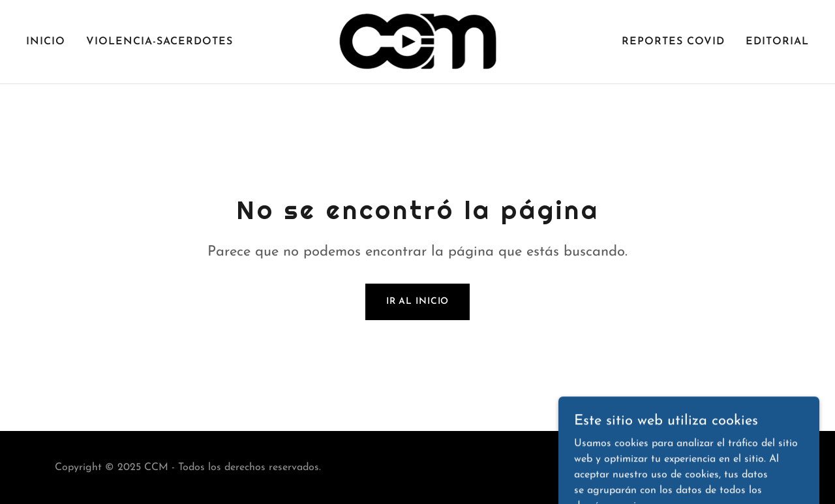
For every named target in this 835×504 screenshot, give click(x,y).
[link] (418, 41)
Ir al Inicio (418, 302)
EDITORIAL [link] (777, 42)
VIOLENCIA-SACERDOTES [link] (159, 42)
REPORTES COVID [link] (673, 42)
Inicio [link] (46, 42)
